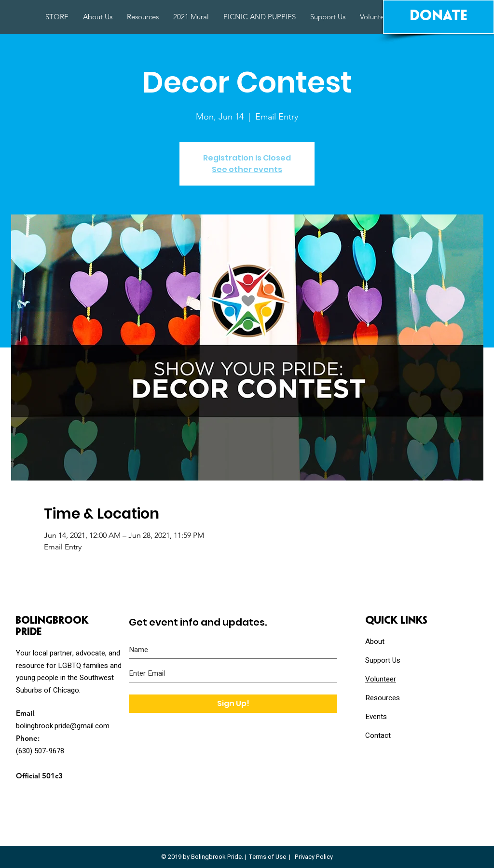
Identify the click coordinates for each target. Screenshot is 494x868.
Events (376, 717)
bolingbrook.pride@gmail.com (63, 726)
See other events (247, 169)
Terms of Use (268, 857)
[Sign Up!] (233, 704)
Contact (378, 735)
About (375, 641)
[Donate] (439, 17)
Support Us (383, 660)
